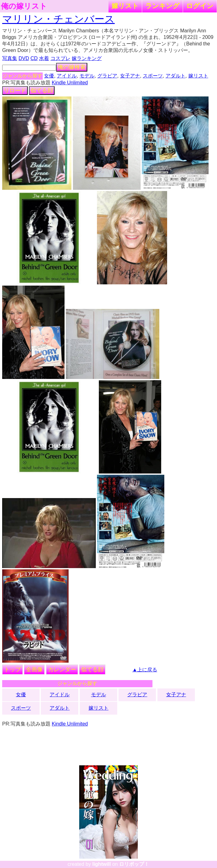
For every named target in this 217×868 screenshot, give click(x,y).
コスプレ (60, 58)
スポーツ (153, 76)
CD (34, 58)
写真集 (10, 58)
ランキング (162, 6)
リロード (15, 91)
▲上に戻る (145, 670)
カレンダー (62, 670)
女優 (49, 76)
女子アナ (130, 76)
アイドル (67, 76)
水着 (44, 58)
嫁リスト (125, 6)
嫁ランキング (87, 58)
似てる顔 (42, 91)
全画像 (34, 670)
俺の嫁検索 (72, 67)
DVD (24, 58)
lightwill (102, 864)
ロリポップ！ (134, 864)
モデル (87, 76)
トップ (12, 670)
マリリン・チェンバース (58, 19)
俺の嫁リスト (24, 6)
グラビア (107, 76)
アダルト (176, 76)
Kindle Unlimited (70, 83)
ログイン (200, 6)
